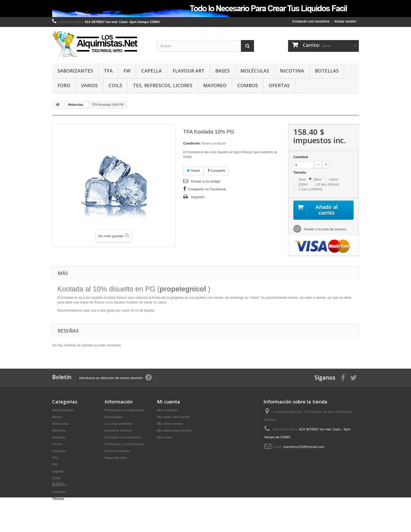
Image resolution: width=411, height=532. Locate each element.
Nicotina (292, 71)
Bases (222, 71)
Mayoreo (215, 85)
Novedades (114, 417)
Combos (248, 85)
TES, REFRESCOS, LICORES (163, 85)
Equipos (59, 451)
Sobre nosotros (117, 451)
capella (152, 71)
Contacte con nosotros (311, 21)
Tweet (193, 171)
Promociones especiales (125, 410)
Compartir (217, 171)
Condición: (192, 143)
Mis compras (167, 410)
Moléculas (255, 71)
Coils (115, 85)
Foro (64, 85)
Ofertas (279, 85)
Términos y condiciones (124, 444)
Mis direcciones (170, 424)
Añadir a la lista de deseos (325, 229)
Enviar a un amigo (206, 181)
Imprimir (198, 197)
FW (127, 71)
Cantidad (301, 157)
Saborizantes (75, 71)
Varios (89, 85)
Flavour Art (188, 71)
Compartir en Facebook (207, 189)
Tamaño (300, 172)
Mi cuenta (169, 402)
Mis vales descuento (174, 417)
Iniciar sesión (345, 21)
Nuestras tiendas (118, 431)
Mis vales (165, 438)
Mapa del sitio (116, 458)
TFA (108, 71)
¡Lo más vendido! (119, 424)
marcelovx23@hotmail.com (304, 447)
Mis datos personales (174, 431)
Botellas (327, 71)
